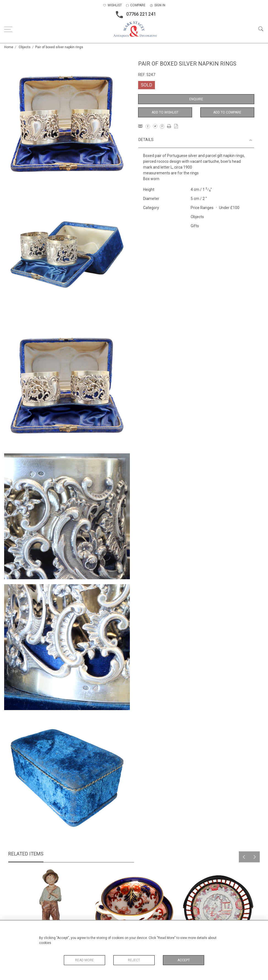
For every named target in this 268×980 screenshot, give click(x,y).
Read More (84, 960)
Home (9, 47)
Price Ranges (202, 208)
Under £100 (229, 208)
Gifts (195, 226)
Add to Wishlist (165, 112)
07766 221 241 (134, 15)
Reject (134, 960)
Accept (184, 960)
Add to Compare (227, 112)
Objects (25, 47)
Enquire (196, 99)
